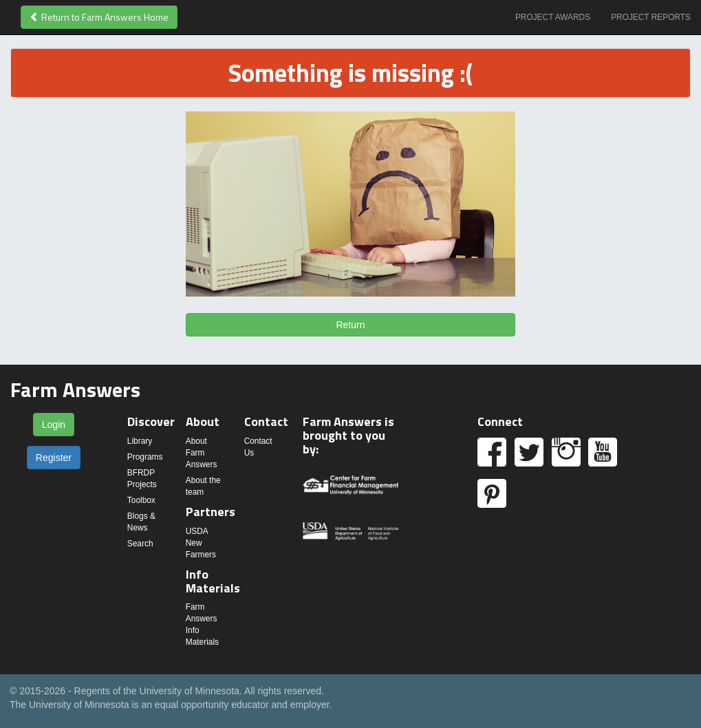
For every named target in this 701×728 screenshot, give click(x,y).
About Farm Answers (202, 453)
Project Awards (553, 17)
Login (54, 425)
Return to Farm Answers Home (99, 17)
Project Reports (651, 17)
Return (350, 325)
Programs (145, 457)
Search (140, 544)
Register (54, 458)
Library (140, 441)
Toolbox (141, 500)
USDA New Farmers (201, 543)
